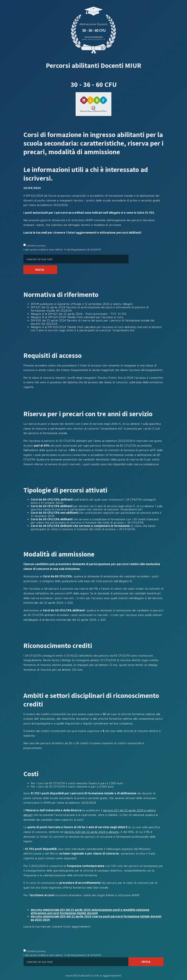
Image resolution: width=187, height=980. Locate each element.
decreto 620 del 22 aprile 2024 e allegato (92, 832)
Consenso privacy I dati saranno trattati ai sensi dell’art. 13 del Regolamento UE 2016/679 (62, 247)
